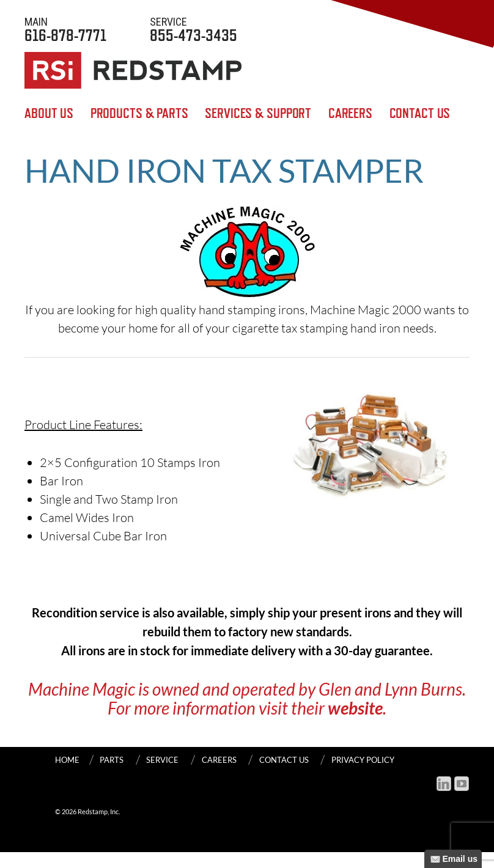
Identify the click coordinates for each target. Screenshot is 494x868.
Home (67, 760)
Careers (350, 113)
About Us (49, 113)
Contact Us (420, 113)
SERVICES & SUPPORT (258, 113)
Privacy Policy (363, 760)
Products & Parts (139, 113)
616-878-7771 (65, 29)
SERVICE (162, 760)
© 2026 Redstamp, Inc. (87, 811)
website (355, 708)
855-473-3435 (194, 29)
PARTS (112, 760)
